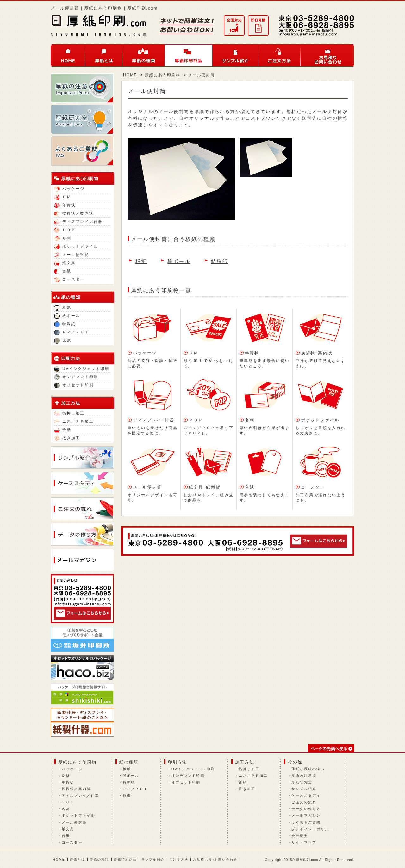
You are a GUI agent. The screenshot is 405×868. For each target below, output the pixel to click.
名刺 (63, 238)
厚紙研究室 (302, 782)
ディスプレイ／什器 (78, 222)
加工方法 (245, 762)
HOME (68, 55)
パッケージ (69, 189)
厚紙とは (104, 55)
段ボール (67, 316)
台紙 (63, 271)
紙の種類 (129, 762)
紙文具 (65, 263)
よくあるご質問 (306, 822)
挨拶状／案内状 (74, 213)
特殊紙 (65, 324)
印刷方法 (178, 762)
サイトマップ (304, 842)
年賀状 (65, 205)
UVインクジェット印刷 (82, 369)
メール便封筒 (72, 255)
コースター (69, 279)
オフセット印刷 (74, 385)
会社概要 (300, 836)
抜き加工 (67, 438)
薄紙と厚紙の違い (308, 769)
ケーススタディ (306, 795)
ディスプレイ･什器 (153, 420)
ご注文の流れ (304, 802)
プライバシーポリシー (312, 829)
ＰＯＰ (65, 230)
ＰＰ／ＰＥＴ (72, 332)
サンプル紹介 (236, 55)
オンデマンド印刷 (76, 377)
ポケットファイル (76, 246)
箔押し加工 (69, 413)
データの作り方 (306, 809)
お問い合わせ (327, 55)
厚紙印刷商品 (189, 55)
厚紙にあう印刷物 (163, 75)
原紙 (63, 340)
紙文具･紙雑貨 (205, 487)
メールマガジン (306, 815)
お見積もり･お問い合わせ (215, 860)
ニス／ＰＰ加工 (74, 421)
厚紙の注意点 (304, 776)
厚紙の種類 (144, 55)
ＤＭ (63, 197)
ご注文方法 (280, 55)
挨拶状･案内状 (317, 353)
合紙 (63, 430)
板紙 (63, 307)
